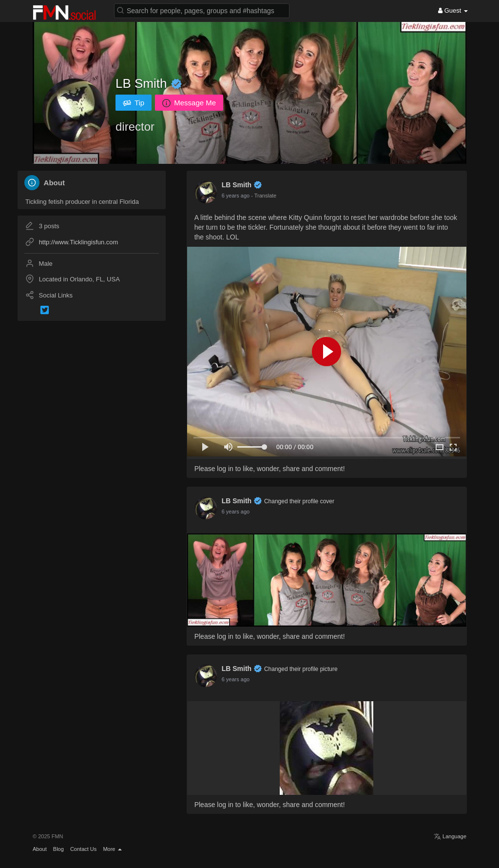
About (40, 849)
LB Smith (143, 83)
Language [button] (450, 836)
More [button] (112, 849)
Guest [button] (453, 10)
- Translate (264, 196)
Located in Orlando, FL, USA (79, 279)
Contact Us (83, 849)
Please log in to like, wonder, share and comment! (270, 469)
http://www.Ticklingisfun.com (79, 242)
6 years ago (236, 196)
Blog (58, 849)
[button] (202, 10)
